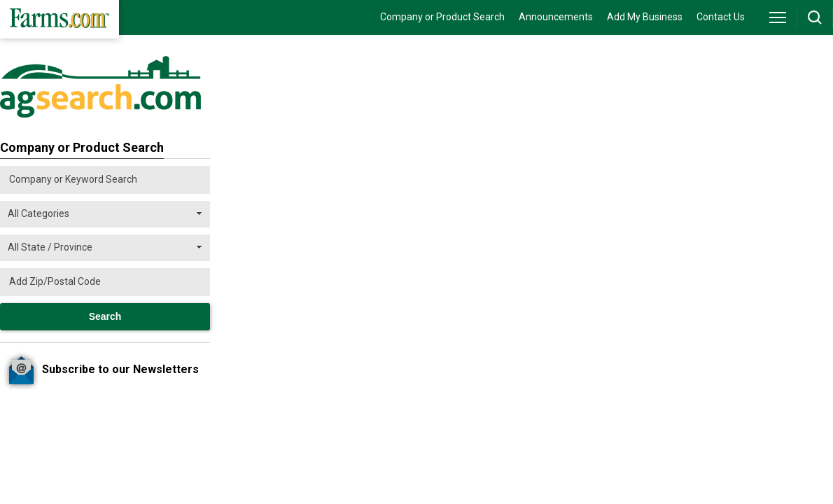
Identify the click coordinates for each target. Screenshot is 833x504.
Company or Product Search (442, 17)
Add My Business (645, 17)
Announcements (556, 17)
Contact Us (721, 17)
